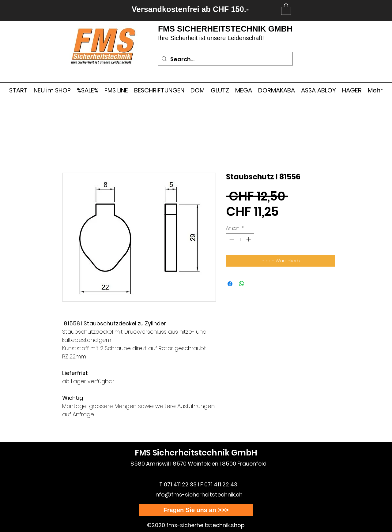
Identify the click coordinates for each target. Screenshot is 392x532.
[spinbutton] (240, 239)
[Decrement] (231, 239)
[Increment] (249, 239)
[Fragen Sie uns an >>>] (196, 510)
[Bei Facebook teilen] (230, 284)
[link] (286, 9)
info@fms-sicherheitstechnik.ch (198, 495)
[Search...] (225, 59)
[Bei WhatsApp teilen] (242, 284)
